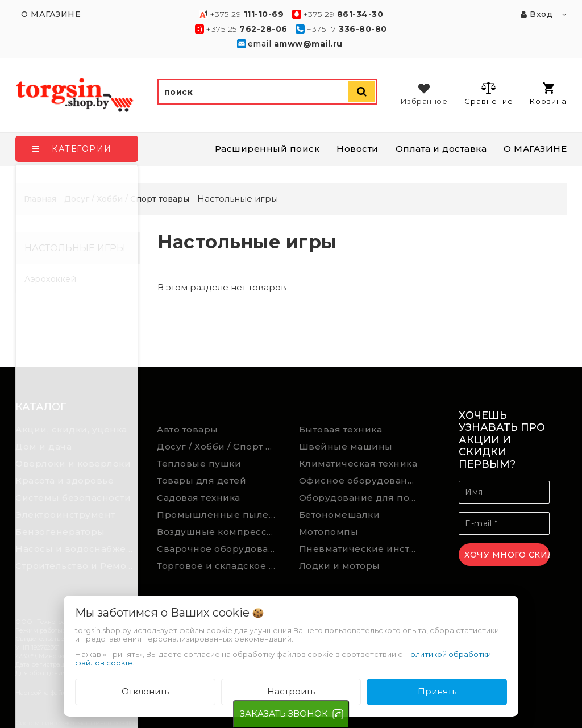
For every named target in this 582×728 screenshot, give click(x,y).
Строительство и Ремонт (76, 566)
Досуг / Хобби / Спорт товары (219, 446)
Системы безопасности (73, 498)
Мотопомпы (329, 532)
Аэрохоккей (50, 279)
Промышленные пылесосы (219, 515)
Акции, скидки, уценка (71, 429)
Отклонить (145, 691)
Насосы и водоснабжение (78, 549)
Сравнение (489, 93)
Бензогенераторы (60, 532)
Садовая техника (199, 498)
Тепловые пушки (199, 463)
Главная (40, 199)
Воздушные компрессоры (219, 532)
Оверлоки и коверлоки (73, 463)
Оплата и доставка (441, 149)
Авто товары (188, 429)
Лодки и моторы (340, 566)
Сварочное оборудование (219, 549)
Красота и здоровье (65, 481)
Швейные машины (346, 446)
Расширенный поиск (267, 149)
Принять (437, 691)
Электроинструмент (65, 515)
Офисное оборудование (359, 481)
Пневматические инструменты (361, 549)
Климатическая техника (358, 463)
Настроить (291, 691)
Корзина (548, 94)
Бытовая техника (341, 429)
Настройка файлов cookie (55, 693)
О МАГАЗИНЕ (535, 149)
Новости (357, 149)
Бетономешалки (340, 515)
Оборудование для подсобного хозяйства (361, 498)
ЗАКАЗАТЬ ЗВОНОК (284, 714)
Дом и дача (43, 446)
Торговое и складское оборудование (219, 566)
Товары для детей (201, 481)
